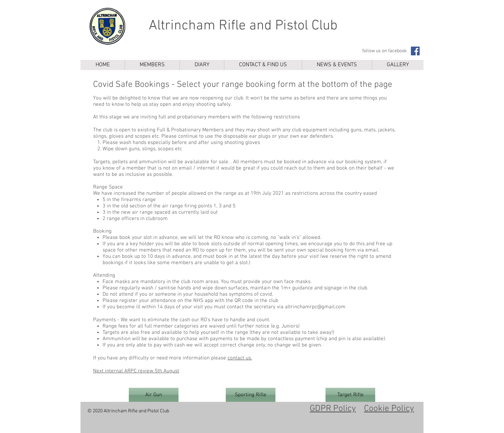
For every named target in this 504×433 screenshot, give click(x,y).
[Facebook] (415, 51)
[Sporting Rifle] (251, 395)
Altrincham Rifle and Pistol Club (243, 26)
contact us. (240, 358)
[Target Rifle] (350, 395)
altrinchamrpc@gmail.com (315, 307)
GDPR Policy (333, 409)
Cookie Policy (389, 409)
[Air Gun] (154, 395)
